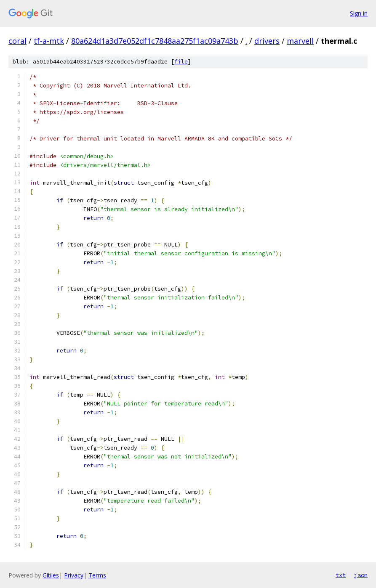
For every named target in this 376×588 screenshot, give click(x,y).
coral (17, 41)
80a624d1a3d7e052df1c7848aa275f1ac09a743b (155, 41)
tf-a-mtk (49, 41)
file (181, 62)
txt (341, 575)
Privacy (74, 575)
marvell (300, 41)
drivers (267, 41)
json (361, 575)
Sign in (359, 13)
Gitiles (51, 575)
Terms (97, 575)
